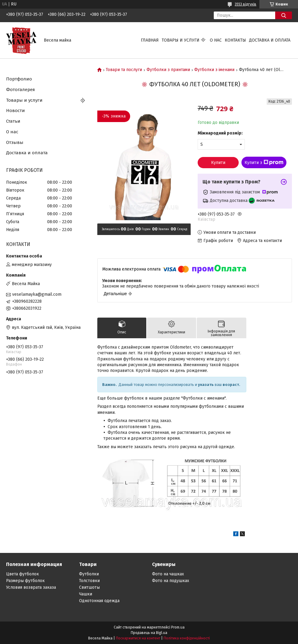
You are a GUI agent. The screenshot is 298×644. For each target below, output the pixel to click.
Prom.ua (178, 627)
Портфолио (19, 79)
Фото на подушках (171, 581)
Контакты (235, 40)
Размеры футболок (25, 581)
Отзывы (15, 142)
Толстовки (89, 581)
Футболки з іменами (214, 70)
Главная (150, 40)
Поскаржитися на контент (138, 638)
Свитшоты (89, 587)
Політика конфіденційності (187, 638)
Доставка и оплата (270, 40)
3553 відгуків (246, 4)
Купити (218, 163)
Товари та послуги (124, 70)
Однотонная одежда (99, 601)
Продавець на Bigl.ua (149, 633)
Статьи (13, 121)
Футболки (89, 574)
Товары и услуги (181, 40)
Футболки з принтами (168, 70)
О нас (216, 40)
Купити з (264, 162)
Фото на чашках (168, 574)
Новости (16, 111)
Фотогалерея (21, 90)
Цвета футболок (23, 574)
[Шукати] (284, 15)
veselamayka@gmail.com (37, 294)
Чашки (86, 594)
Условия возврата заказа (31, 587)
